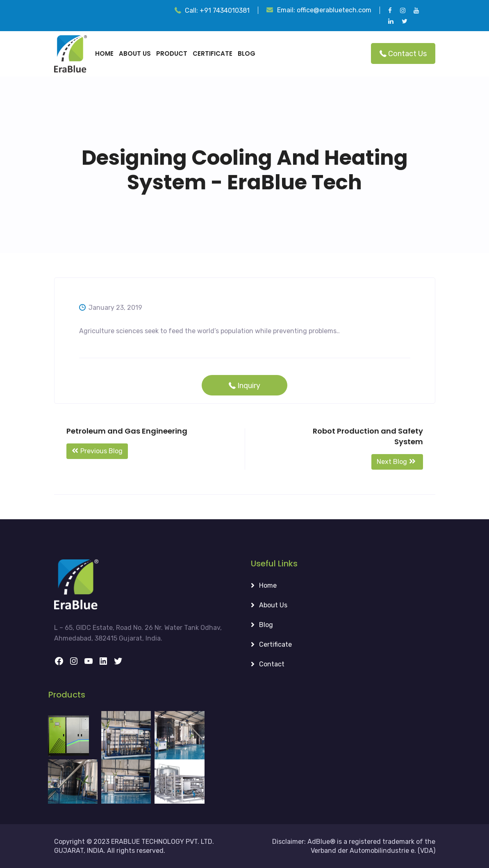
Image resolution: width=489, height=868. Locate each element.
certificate (213, 53)
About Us (135, 53)
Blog (247, 53)
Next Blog (397, 461)
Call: (217, 10)
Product (172, 53)
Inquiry (242, 386)
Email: (324, 10)
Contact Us (400, 54)
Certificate (275, 644)
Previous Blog (97, 451)
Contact (272, 664)
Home (104, 53)
